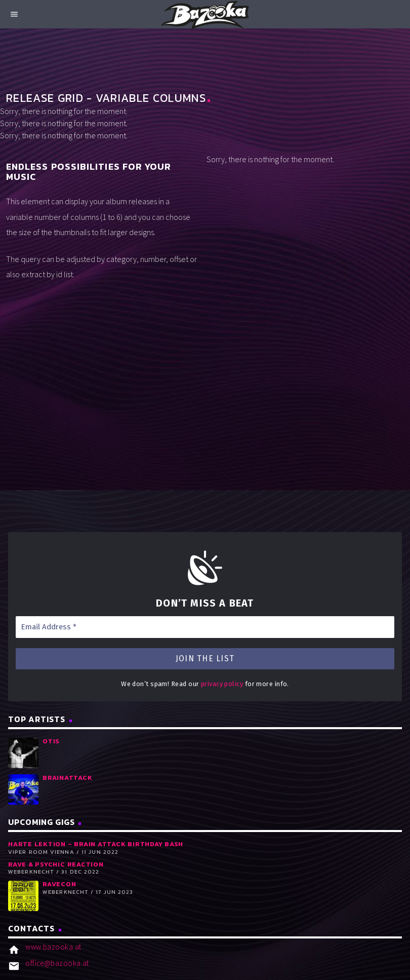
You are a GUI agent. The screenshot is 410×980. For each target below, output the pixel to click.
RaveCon (59, 884)
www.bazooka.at (53, 947)
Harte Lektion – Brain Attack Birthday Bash (96, 844)
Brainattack (67, 778)
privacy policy (222, 684)
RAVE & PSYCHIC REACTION (56, 864)
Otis (51, 741)
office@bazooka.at (57, 963)
